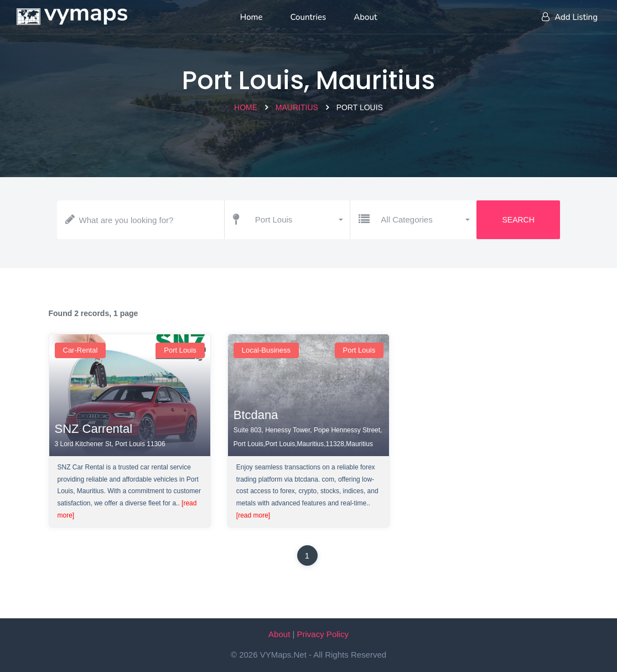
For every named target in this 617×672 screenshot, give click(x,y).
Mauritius (297, 107)
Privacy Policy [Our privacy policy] (323, 634)
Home (246, 107)
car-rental (81, 350)
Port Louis (180, 350)
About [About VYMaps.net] (279, 634)
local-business (266, 350)
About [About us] (365, 17)
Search (518, 220)
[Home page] (72, 14)
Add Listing (570, 17)
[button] (299, 220)
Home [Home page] (252, 17)
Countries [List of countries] (308, 17)
